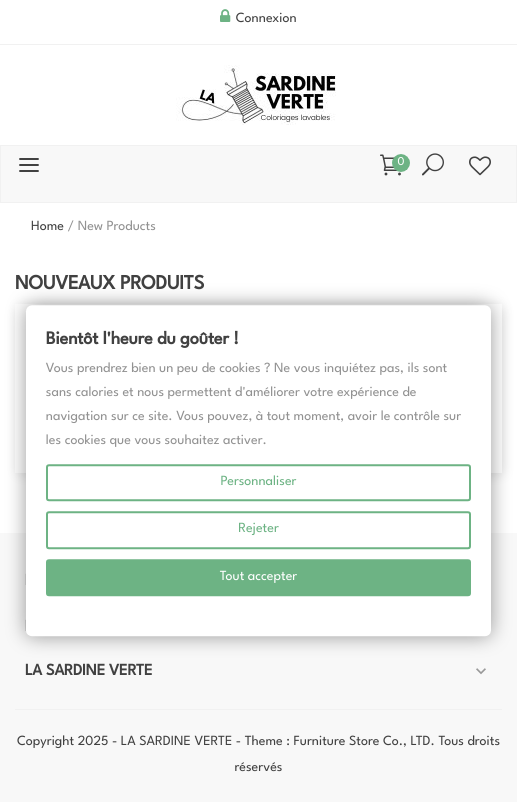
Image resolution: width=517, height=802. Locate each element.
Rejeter (258, 529)
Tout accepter (259, 577)
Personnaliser (258, 482)
